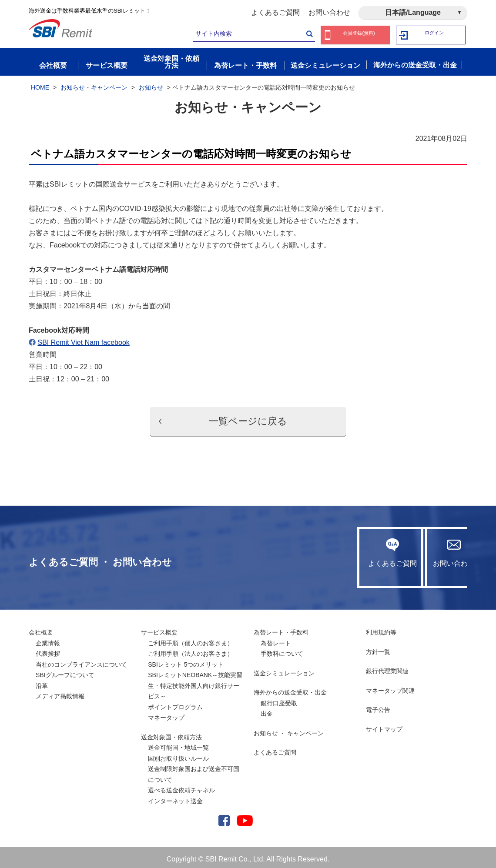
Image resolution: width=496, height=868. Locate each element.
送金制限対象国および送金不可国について (194, 771)
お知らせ (151, 84)
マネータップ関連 (390, 687)
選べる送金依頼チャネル (181, 787)
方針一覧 (378, 648)
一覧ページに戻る (248, 418)
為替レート (276, 640)
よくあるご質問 (275, 12)
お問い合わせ (329, 12)
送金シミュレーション (284, 670)
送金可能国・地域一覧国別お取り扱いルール (178, 749)
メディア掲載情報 (60, 693)
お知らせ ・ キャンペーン (289, 730)
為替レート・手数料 (281, 629)
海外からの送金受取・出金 (290, 689)
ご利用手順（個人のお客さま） (191, 640)
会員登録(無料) (359, 35)
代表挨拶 (48, 650)
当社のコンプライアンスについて (81, 661)
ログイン (435, 35)
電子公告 (378, 706)
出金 (267, 710)
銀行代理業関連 (387, 668)
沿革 (42, 682)
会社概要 (41, 629)
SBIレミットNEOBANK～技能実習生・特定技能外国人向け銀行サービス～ (195, 682)
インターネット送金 (175, 798)
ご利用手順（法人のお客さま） (191, 650)
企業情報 (48, 640)
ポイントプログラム (175, 704)
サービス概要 (159, 629)
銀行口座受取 (279, 700)
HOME (40, 84)
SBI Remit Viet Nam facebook (83, 339)
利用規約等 (381, 629)
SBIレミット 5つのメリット (186, 661)
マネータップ (166, 714)
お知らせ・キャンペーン (94, 84)
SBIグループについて (65, 671)
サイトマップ (384, 726)
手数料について (282, 650)
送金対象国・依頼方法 (171, 734)
